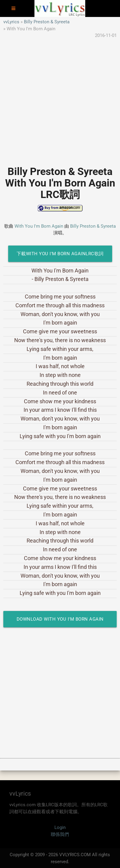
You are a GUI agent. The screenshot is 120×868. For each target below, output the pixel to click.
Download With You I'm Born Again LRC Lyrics (60, 622)
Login (60, 827)
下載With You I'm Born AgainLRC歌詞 (60, 254)
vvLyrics (11, 22)
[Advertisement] (60, 99)
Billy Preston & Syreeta (47, 22)
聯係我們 (60, 834)
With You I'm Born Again (39, 226)
